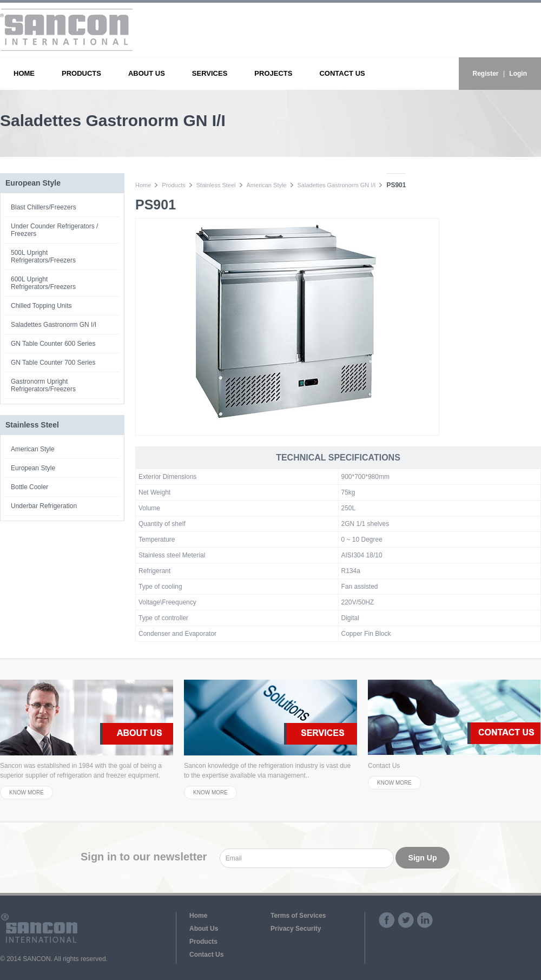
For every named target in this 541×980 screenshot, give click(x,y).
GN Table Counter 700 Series (53, 363)
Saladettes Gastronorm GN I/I (54, 325)
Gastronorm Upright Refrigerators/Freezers (43, 385)
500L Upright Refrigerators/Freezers (43, 256)
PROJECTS (273, 73)
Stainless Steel (216, 185)
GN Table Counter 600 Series (53, 344)
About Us (204, 929)
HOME (24, 73)
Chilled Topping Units (41, 306)
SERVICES (210, 73)
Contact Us (206, 955)
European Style (33, 468)
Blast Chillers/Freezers (44, 207)
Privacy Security (296, 929)
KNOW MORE (27, 792)
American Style (33, 449)
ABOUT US (147, 73)
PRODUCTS (81, 73)
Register (486, 74)
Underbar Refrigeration (44, 506)
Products (173, 185)
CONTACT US (342, 73)
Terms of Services (298, 916)
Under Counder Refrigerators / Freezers (54, 230)
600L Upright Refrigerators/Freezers (43, 283)
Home (143, 185)
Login (518, 74)
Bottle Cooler (29, 487)
